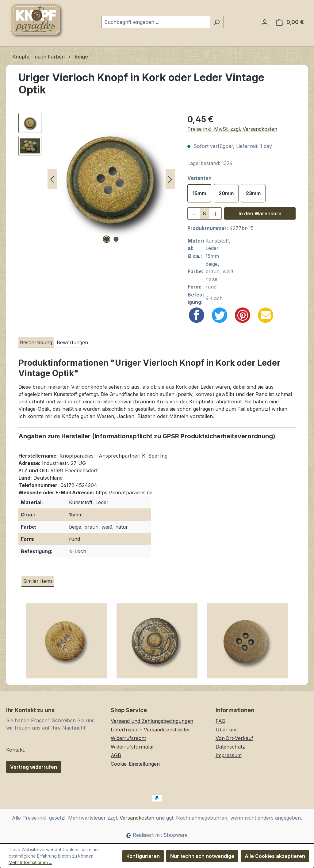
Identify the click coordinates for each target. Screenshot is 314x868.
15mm (199, 193)
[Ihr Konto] (265, 22)
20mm (226, 193)
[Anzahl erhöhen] (216, 213)
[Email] (266, 315)
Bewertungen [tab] (72, 342)
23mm (253, 193)
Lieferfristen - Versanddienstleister (150, 730)
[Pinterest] (243, 315)
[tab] (36, 343)
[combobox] (155, 22)
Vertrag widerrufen (34, 767)
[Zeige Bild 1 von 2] (106, 239)
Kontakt (15, 750)
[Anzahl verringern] (194, 213)
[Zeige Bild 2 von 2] (116, 239)
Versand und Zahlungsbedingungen (152, 721)
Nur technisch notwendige (202, 856)
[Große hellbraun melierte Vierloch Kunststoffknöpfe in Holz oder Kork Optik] (247, 643)
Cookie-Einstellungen (135, 764)
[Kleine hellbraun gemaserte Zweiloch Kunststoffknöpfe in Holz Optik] (67, 643)
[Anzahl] (204, 213)
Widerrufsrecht (128, 738)
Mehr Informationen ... (30, 862)
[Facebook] (197, 315)
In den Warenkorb (260, 213)
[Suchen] (217, 22)
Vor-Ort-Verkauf (234, 738)
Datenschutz (230, 747)
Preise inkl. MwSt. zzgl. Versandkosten (232, 129)
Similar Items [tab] (38, 581)
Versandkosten (137, 818)
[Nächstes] (170, 179)
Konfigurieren (143, 856)
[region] (97, 179)
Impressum (229, 755)
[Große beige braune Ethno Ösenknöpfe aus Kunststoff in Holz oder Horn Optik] (157, 643)
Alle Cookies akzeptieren (275, 856)
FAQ (220, 721)
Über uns (227, 730)
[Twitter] (220, 315)
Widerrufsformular (132, 747)
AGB (116, 755)
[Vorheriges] (52, 179)
